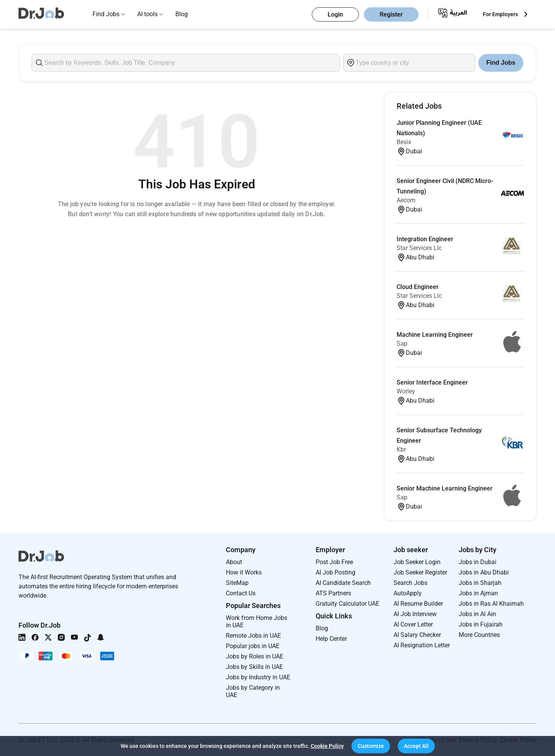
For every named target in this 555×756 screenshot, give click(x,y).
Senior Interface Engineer (432, 382)
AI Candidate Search (343, 583)
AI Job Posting (336, 572)
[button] (371, 746)
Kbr (401, 449)
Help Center (331, 639)
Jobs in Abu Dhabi (484, 572)
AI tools (147, 14)
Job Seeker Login (417, 562)
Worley (406, 391)
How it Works (244, 572)
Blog (182, 14)
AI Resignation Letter (422, 645)
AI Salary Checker (417, 635)
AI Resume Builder (418, 604)
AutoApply (408, 593)
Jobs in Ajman (478, 593)
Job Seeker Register (420, 572)
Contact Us (241, 593)
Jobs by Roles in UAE (255, 656)
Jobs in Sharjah (480, 583)
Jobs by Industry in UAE (258, 677)
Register (391, 14)
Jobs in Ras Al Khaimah (491, 604)
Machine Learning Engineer (435, 335)
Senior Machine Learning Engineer (445, 488)
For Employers (500, 14)
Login (335, 14)
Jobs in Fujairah (481, 624)
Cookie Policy (327, 746)
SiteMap (237, 583)
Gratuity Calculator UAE (347, 604)
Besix (404, 142)
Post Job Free (334, 562)
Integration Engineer (425, 239)
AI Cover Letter (413, 624)
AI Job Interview (415, 614)
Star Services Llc (419, 248)
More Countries (479, 635)
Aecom (406, 200)
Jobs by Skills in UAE (254, 667)
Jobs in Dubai (478, 562)
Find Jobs (106, 14)
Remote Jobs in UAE (253, 636)
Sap (402, 344)
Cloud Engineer (418, 287)
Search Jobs (410, 583)
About (234, 562)
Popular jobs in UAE (253, 646)
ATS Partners (333, 593)
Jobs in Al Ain (477, 614)
